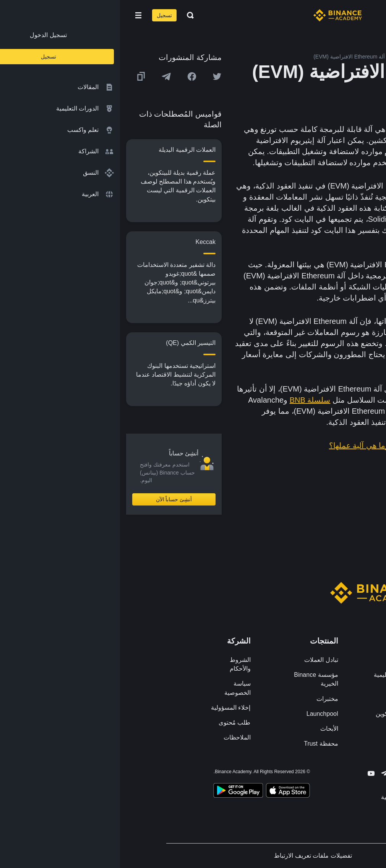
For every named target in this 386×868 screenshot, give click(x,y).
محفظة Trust (201, 744)
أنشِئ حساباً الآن (54, 499)
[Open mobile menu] (18, 15)
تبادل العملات (201, 660)
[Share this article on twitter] (97, 76)
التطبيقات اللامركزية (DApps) (332, 208)
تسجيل (44, 15)
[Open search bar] (68, 15)
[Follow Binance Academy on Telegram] (265, 773)
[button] (18, 15)
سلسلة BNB (190, 400)
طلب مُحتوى (114, 723)
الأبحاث (209, 729)
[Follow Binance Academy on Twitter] (279, 774)
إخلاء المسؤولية (111, 708)
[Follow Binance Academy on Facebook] (292, 773)
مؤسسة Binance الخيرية (196, 679)
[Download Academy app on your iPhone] (168, 792)
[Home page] (218, 15)
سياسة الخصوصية (118, 688)
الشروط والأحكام (120, 664)
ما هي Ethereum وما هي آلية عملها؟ (268, 445)
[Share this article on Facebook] (72, 76)
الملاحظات (117, 737)
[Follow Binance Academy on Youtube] (251, 773)
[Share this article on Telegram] (46, 76)
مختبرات (207, 699)
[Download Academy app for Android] (118, 792)
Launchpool (202, 714)
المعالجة (280, 343)
